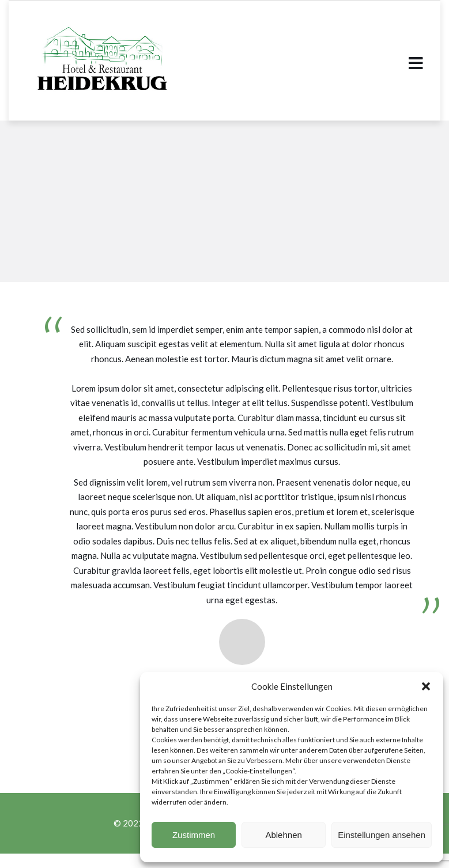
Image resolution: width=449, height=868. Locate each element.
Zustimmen (194, 835)
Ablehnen (283, 835)
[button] (426, 686)
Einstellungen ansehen (382, 835)
